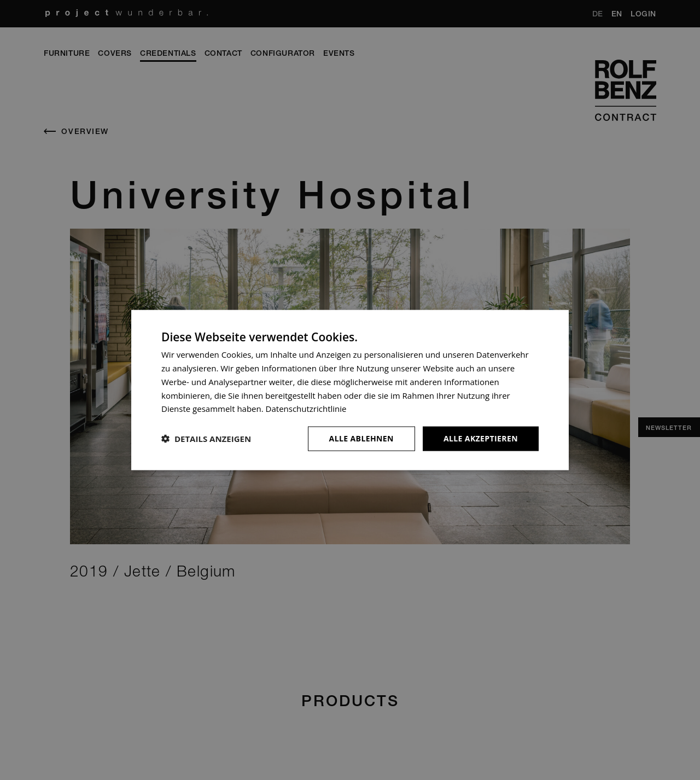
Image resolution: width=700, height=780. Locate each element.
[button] (206, 439)
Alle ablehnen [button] (361, 438)
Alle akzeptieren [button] (481, 438)
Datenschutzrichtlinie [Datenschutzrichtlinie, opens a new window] (306, 409)
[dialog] (350, 390)
